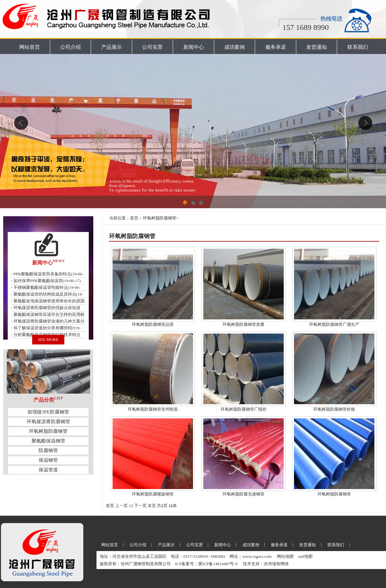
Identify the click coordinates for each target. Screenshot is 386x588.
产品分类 (44, 400)
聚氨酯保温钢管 (48, 441)
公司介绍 (70, 47)
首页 (134, 218)
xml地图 (305, 556)
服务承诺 (276, 47)
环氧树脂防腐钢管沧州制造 (153, 409)
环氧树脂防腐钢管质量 (244, 324)
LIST (58, 398)
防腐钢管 (48, 450)
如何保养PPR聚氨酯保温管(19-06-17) (47, 281)
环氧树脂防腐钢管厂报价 (244, 409)
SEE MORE (48, 339)
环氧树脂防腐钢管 (48, 431)
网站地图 (285, 556)
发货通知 (317, 47)
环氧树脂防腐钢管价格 (334, 409)
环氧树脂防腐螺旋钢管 (153, 494)
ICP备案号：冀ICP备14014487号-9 (207, 564)
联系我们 (358, 47)
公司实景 (152, 47)
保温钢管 (48, 460)
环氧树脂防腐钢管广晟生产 (334, 324)
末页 (152, 506)
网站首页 (30, 47)
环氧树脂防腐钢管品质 (153, 324)
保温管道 (48, 470)
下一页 (140, 506)
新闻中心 (194, 47)
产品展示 (112, 47)
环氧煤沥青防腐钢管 (48, 422)
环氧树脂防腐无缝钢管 (244, 494)
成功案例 (234, 47)
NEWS (59, 261)
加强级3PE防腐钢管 (48, 412)
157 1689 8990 (306, 27)
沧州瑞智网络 (276, 564)
